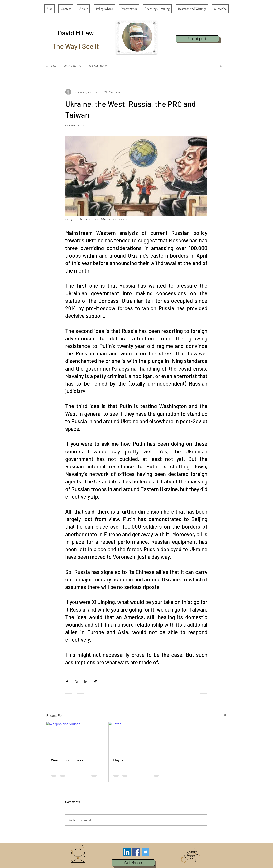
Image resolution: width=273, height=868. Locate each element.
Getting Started (72, 65)
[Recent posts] (197, 39)
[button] (76, 33)
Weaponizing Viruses (67, 760)
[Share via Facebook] (67, 681)
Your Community (98, 65)
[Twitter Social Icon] (146, 852)
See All (223, 715)
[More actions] (205, 92)
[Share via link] (95, 681)
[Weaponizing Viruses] (74, 738)
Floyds (118, 760)
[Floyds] (136, 738)
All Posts (51, 65)
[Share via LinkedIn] (86, 681)
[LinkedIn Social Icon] (127, 852)
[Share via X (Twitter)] (77, 681)
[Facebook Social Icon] (136, 852)
